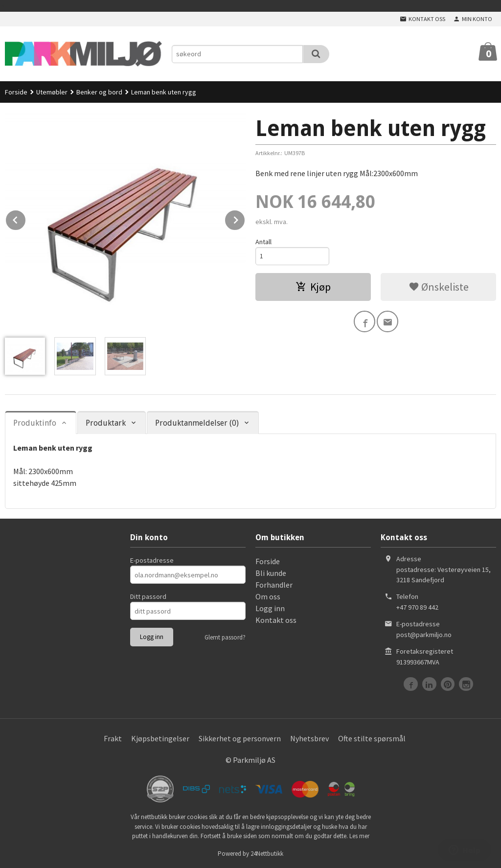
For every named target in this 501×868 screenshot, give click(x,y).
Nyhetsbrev (309, 738)
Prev (26, 218)
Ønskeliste (439, 287)
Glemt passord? (225, 637)
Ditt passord (148, 596)
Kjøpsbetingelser (160, 738)
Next (245, 218)
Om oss (268, 596)
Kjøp (313, 287)
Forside (16, 92)
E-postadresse (152, 560)
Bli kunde (271, 573)
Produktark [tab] (106, 423)
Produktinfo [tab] (35, 423)
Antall (263, 242)
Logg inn (270, 608)
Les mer (359, 836)
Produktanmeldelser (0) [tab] (197, 423)
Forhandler (274, 585)
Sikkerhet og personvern (240, 738)
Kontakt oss (276, 620)
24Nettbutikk (267, 854)
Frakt (113, 738)
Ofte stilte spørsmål (372, 738)
